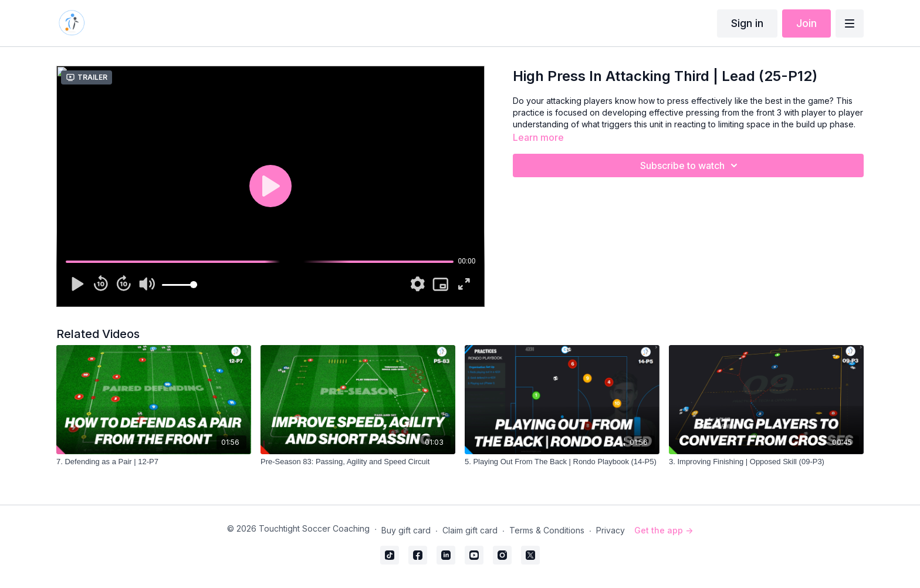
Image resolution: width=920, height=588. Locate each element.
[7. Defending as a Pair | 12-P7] (154, 462)
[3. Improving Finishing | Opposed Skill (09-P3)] (766, 462)
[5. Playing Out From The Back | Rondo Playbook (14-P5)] (562, 462)
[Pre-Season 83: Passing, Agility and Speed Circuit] (358, 462)
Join (806, 23)
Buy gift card (406, 530)
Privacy (610, 530)
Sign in (747, 23)
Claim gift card (470, 530)
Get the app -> (664, 530)
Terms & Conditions (547, 530)
